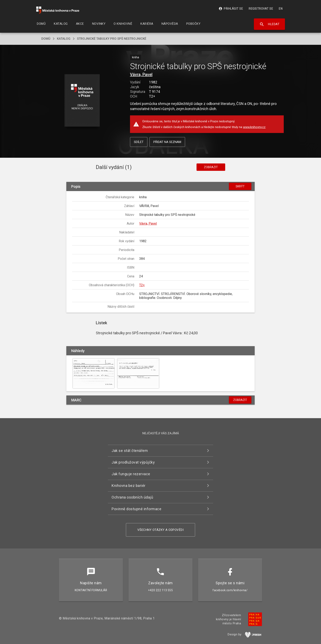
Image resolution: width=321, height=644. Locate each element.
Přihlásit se (231, 9)
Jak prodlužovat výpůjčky (133, 462)
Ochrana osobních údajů (132, 497)
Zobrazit (211, 167)
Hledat (270, 24)
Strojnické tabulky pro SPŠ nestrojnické (112, 39)
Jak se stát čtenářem (130, 451)
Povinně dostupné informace (136, 509)
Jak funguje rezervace (131, 474)
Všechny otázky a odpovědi (161, 530)
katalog (64, 39)
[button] (82, 101)
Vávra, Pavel (141, 74)
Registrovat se (261, 9)
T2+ (142, 285)
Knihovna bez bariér (129, 486)
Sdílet (139, 142)
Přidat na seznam (167, 142)
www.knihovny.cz (254, 127)
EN (281, 9)
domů (46, 39)
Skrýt (240, 186)
